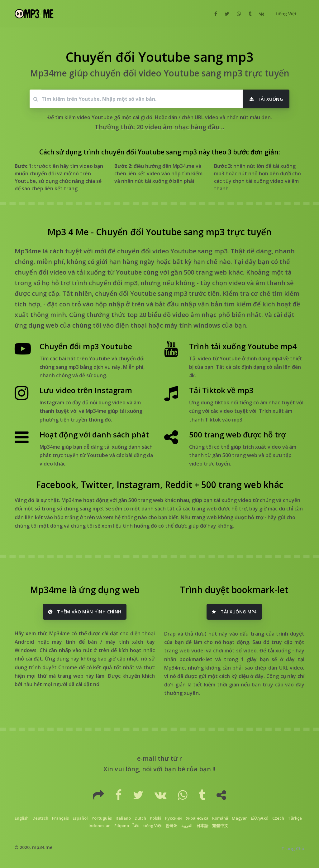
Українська (197, 818)
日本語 (202, 826)
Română (220, 818)
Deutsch (40, 818)
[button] (286, 14)
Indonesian (100, 826)
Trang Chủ (293, 848)
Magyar (239, 818)
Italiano (123, 818)
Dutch (140, 818)
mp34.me (42, 847)
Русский (174, 818)
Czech (278, 818)
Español (80, 818)
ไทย (136, 826)
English (22, 818)
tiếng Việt (152, 826)
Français (60, 818)
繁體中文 (220, 826)
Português (102, 818)
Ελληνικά (260, 818)
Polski (156, 818)
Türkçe (295, 818)
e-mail (147, 758)
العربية (187, 826)
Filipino (122, 826)
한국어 (171, 826)
